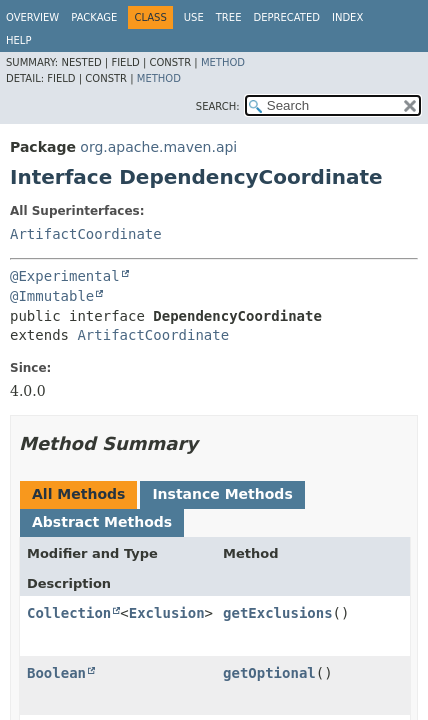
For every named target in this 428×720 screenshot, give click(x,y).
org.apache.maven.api (158, 147)
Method (223, 62)
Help (18, 40)
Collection (69, 613)
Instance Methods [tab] (222, 494)
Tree (229, 17)
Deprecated (286, 17)
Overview (32, 17)
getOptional (269, 673)
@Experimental (65, 276)
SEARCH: (218, 106)
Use (194, 17)
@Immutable (52, 296)
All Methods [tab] (78, 494)
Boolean (56, 673)
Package (94, 17)
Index (347, 17)
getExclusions (278, 613)
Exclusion (167, 613)
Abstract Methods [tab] (102, 522)
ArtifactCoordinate (86, 234)
